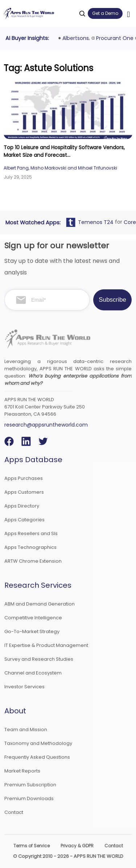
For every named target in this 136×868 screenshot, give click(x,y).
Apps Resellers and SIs (31, 533)
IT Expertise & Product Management (46, 645)
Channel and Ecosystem (33, 673)
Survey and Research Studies (39, 659)
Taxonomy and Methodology (38, 743)
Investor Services (24, 687)
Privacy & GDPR (77, 846)
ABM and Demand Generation (40, 604)
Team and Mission (26, 730)
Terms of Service (32, 846)
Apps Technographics (30, 547)
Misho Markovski (48, 168)
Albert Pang (16, 168)
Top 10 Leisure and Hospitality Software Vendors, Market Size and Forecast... (64, 151)
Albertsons (77, 38)
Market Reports (22, 771)
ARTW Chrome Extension (33, 561)
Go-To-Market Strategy (32, 631)
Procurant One (116, 38)
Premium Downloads (29, 798)
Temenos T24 (97, 222)
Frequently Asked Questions (37, 757)
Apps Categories (24, 520)
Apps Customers (24, 492)
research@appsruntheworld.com (46, 425)
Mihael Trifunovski (98, 168)
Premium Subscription (30, 785)
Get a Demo (105, 13)
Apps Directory (22, 506)
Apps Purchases (24, 478)
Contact (14, 812)
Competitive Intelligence (33, 618)
